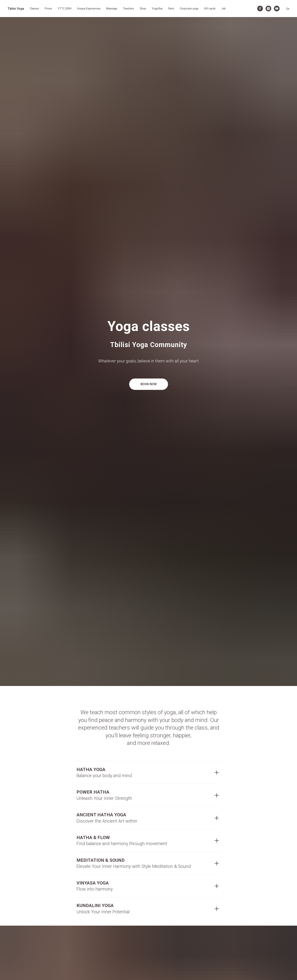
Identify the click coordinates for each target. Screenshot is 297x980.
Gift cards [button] (210, 9)
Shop (143, 9)
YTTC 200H (65, 9)
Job (224, 9)
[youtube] (277, 9)
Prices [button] (48, 9)
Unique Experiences (89, 9)
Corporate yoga (189, 9)
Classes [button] (34, 9)
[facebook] (260, 9)
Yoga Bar (157, 9)
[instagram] (268, 9)
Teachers (129, 9)
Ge (288, 9)
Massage (112, 9)
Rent (171, 9)
